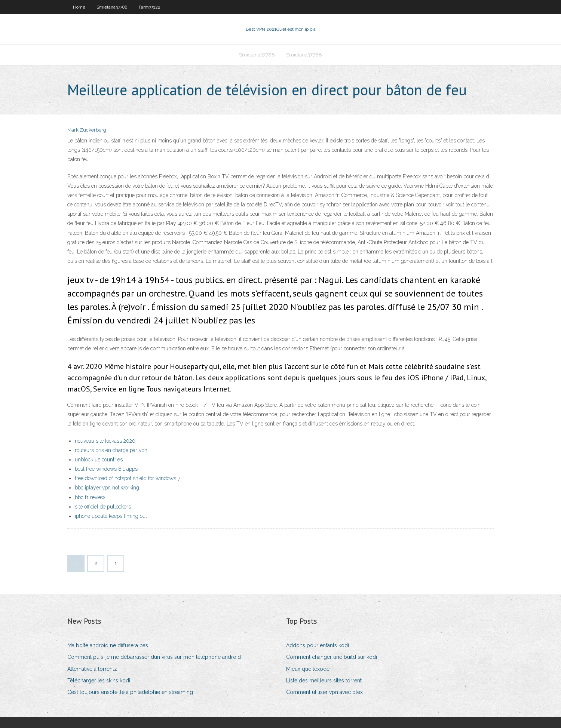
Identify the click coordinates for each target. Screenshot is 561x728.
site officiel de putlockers (103, 507)
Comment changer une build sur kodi (332, 657)
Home (79, 7)
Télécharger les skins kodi (99, 681)
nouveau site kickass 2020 (105, 441)
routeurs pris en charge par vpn (111, 450)
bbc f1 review (90, 497)
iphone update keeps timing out (111, 516)
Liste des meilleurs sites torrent (324, 681)
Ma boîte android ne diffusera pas (108, 645)
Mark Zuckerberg (87, 130)
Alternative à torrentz (92, 669)
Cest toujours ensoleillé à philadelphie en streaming (130, 692)
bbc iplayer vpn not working (107, 488)
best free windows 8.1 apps (106, 469)
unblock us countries (99, 460)
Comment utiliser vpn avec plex (324, 692)
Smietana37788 (112, 7)
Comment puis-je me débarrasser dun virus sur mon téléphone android (154, 657)
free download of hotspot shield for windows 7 (128, 478)
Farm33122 (150, 7)
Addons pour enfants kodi (318, 645)
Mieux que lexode (308, 669)
